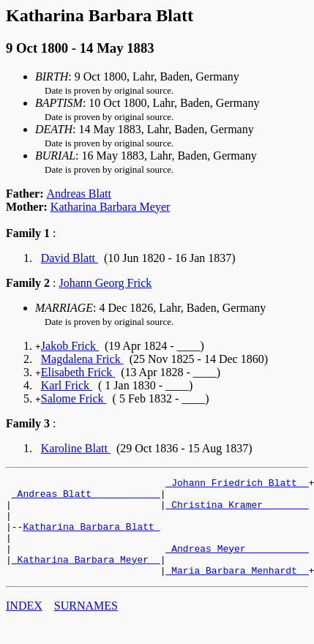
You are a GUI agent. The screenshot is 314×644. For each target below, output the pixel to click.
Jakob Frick (70, 346)
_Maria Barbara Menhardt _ (237, 590)
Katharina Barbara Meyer (110, 207)
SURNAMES (86, 625)
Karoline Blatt (76, 448)
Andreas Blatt (79, 194)
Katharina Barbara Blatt (91, 537)
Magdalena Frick (82, 359)
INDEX (24, 625)
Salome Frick (74, 398)
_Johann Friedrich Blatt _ (237, 484)
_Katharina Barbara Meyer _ (86, 577)
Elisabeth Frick (78, 372)
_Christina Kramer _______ (237, 511)
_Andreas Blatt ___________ (86, 498)
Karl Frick (67, 385)
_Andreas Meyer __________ (237, 563)
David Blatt (70, 258)
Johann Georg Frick (105, 283)
